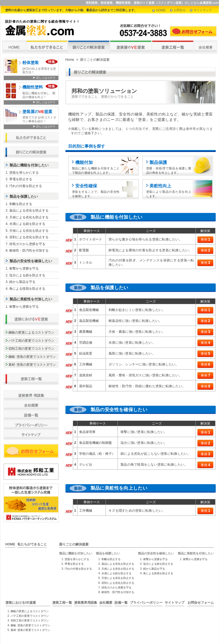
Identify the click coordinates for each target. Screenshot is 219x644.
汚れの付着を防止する (26, 186)
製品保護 (158, 162)
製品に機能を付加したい (29, 165)
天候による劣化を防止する (29, 217)
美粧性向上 (160, 186)
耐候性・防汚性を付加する (29, 251)
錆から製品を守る (22, 282)
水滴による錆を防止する (27, 224)
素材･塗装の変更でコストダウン (32, 365)
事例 (205, 239)
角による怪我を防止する (27, 289)
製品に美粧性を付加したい (31, 299)
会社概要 (106, 603)
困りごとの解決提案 (74, 544)
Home (70, 60)
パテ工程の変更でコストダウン (31, 341)
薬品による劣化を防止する (29, 210)
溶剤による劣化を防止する (29, 237)
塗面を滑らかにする (24, 173)
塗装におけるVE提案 (21, 603)
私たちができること (32, 544)
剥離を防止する (21, 204)
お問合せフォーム (201, 603)
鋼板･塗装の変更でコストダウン (32, 357)
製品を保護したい (24, 196)
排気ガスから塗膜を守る (27, 244)
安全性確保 (86, 186)
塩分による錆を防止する (27, 275)
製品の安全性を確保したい (31, 261)
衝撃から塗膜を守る (24, 268)
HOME (161, 10)
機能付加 (84, 162)
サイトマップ (203, 10)
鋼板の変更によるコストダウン (31, 332)
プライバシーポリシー (146, 603)
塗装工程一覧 (62, 603)
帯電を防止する (21, 179)
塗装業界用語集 (86, 603)
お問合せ (180, 10)
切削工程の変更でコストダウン (31, 349)
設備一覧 (121, 603)
